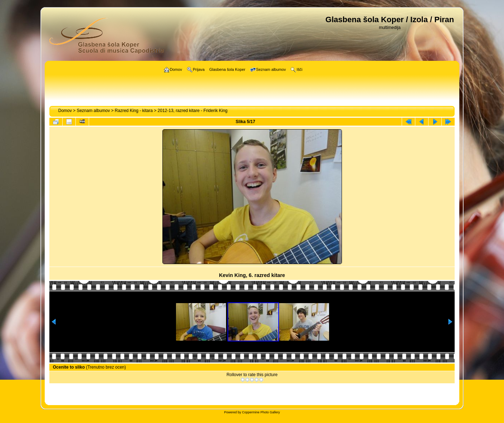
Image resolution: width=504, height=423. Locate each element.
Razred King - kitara (134, 111)
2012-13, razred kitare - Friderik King (193, 111)
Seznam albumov (93, 111)
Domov (65, 111)
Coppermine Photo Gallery (261, 412)
